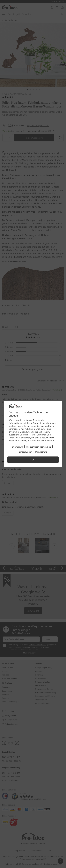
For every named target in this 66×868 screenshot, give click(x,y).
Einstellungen (26, 452)
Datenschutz (41, 452)
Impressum (17, 447)
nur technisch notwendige (38, 447)
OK (33, 460)
